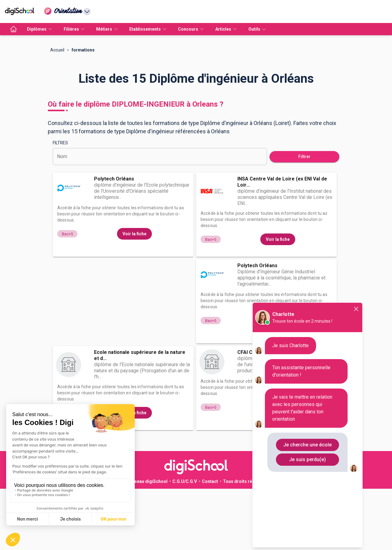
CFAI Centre (251, 413)
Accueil (57, 111)
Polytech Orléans (114, 240)
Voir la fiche (134, 295)
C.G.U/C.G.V (185, 543)
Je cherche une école (307, 445)
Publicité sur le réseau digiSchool (133, 543)
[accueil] (13, 29)
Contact (210, 543)
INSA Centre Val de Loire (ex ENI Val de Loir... (282, 243)
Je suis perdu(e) (307, 459)
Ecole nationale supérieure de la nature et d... (140, 417)
